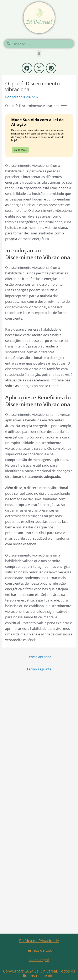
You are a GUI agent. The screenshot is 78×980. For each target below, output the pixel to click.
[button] (39, 53)
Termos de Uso (39, 950)
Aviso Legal (39, 960)
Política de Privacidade (39, 941)
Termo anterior (39, 657)
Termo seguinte (39, 669)
